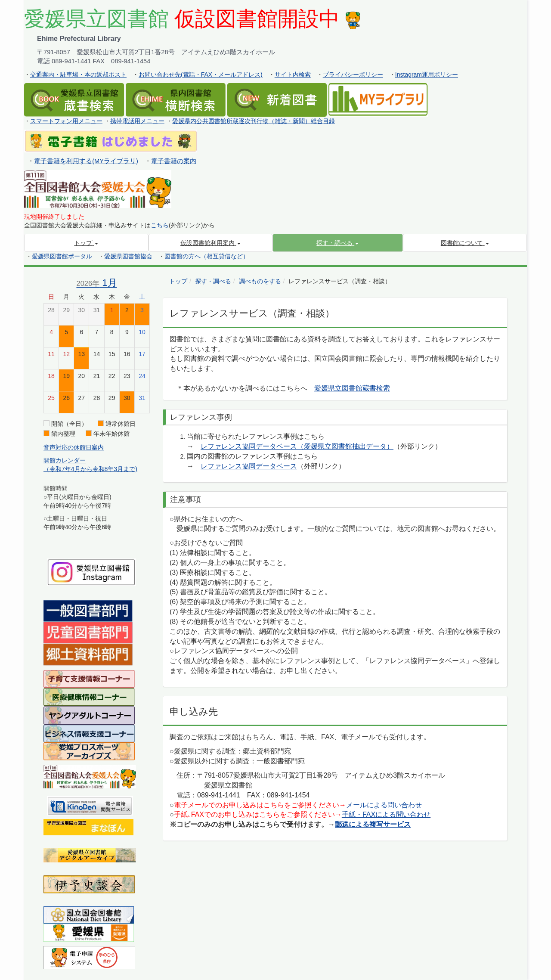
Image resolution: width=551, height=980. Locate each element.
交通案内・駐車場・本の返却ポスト (78, 74)
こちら (160, 225)
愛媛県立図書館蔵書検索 (352, 388)
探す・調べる (213, 281)
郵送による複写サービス (373, 824)
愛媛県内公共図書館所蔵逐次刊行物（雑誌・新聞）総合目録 (254, 121)
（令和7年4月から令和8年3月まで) (90, 469)
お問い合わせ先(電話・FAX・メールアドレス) (201, 74)
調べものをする (260, 281)
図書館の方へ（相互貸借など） (207, 256)
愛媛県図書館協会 (128, 256)
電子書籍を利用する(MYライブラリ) (86, 161)
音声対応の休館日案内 (74, 447)
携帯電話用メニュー (137, 121)
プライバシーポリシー (353, 74)
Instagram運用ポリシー (427, 74)
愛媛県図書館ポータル (62, 256)
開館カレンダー (65, 460)
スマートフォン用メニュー (66, 121)
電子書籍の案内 (174, 161)
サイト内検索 (293, 74)
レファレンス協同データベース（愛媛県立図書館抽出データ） (297, 446)
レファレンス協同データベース (249, 466)
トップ (178, 281)
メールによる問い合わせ (384, 805)
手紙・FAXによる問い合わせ (386, 814)
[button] (338, 243)
